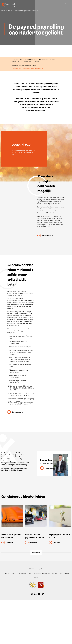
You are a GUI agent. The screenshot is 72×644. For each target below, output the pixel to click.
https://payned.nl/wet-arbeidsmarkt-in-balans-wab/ (27, 68)
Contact (66, 573)
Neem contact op (47, 235)
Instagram (32, 594)
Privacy (36, 577)
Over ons (54, 573)
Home (3, 11)
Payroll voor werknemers (42, 573)
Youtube (39, 594)
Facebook (28, 594)
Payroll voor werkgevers (25, 573)
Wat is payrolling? (10, 573)
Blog (9, 11)
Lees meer (36, 552)
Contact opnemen (51, 468)
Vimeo (43, 594)
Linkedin (35, 594)
